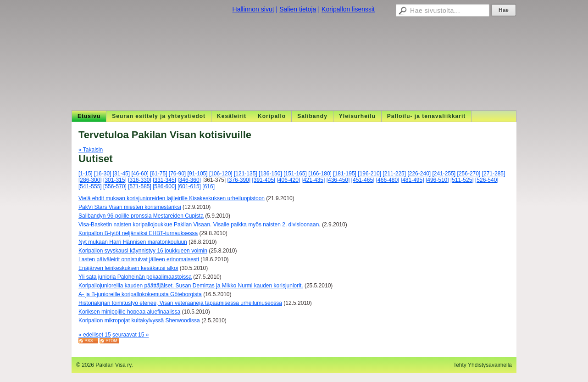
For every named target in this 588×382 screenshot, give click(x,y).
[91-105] (198, 174)
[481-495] (413, 180)
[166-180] (320, 174)
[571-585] (140, 186)
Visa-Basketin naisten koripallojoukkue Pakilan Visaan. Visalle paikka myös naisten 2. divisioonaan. (200, 225)
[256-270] (469, 174)
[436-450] (338, 180)
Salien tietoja (298, 9)
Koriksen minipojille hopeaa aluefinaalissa (129, 312)
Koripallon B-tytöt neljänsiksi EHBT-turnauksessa (138, 233)
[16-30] (103, 174)
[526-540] (487, 180)
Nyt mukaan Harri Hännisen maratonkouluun (133, 242)
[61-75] (158, 174)
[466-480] (388, 180)
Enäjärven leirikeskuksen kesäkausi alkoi (128, 268)
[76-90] (177, 174)
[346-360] (189, 180)
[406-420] (289, 180)
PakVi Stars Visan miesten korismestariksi (130, 207)
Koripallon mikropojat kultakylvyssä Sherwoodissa (139, 320)
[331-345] (164, 180)
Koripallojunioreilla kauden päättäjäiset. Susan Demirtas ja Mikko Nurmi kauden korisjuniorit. (191, 286)
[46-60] (140, 174)
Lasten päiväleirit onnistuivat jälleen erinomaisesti (139, 259)
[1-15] (86, 174)
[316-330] (140, 180)
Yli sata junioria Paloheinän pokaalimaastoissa (135, 277)
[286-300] (90, 180)
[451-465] (363, 180)
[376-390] (239, 180)
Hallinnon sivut (253, 9)
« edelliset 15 (95, 335)
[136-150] (270, 174)
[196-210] (369, 174)
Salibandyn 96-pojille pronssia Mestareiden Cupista (141, 216)
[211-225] (394, 174)
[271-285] (494, 174)
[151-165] (295, 174)
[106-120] (221, 174)
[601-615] (189, 186)
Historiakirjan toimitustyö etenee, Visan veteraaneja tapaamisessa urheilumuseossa (180, 303)
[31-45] (121, 174)
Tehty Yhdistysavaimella (483, 365)
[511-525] (462, 180)
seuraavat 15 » (130, 335)
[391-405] (263, 180)
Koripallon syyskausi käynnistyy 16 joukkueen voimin (143, 251)
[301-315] (115, 180)
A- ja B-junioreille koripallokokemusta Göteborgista (140, 294)
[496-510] (437, 180)
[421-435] (313, 180)
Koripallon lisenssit (348, 9)
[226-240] (419, 174)
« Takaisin (91, 150)
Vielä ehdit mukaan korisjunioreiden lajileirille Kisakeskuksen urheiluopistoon (172, 198)
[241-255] (444, 174)
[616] (208, 186)
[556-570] (115, 186)
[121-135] (246, 174)
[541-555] (90, 186)
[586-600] (164, 186)
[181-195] (345, 174)
